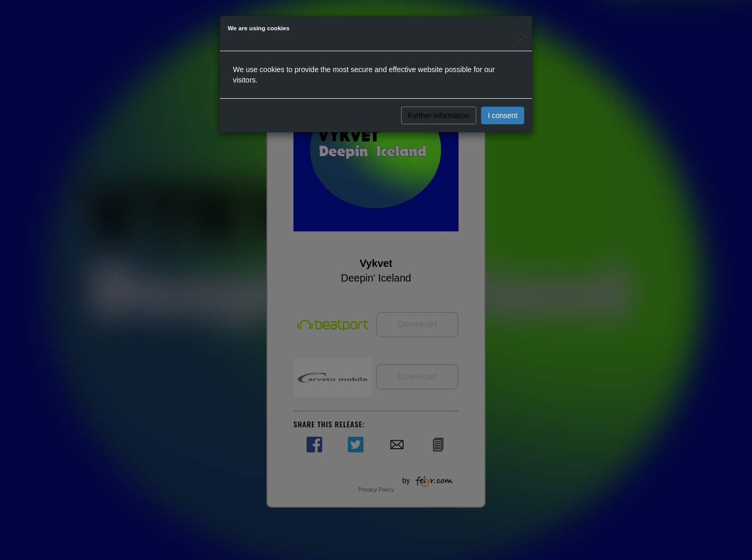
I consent (503, 115)
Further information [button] (439, 115)
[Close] (521, 37)
